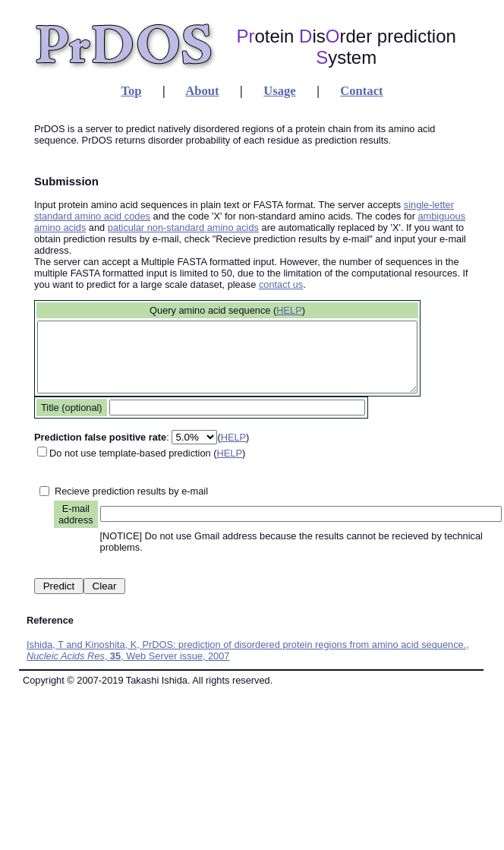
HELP (312, 310)
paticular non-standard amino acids (183, 228)
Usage (279, 91)
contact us (281, 284)
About (202, 91)
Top (131, 91)
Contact (361, 91)
